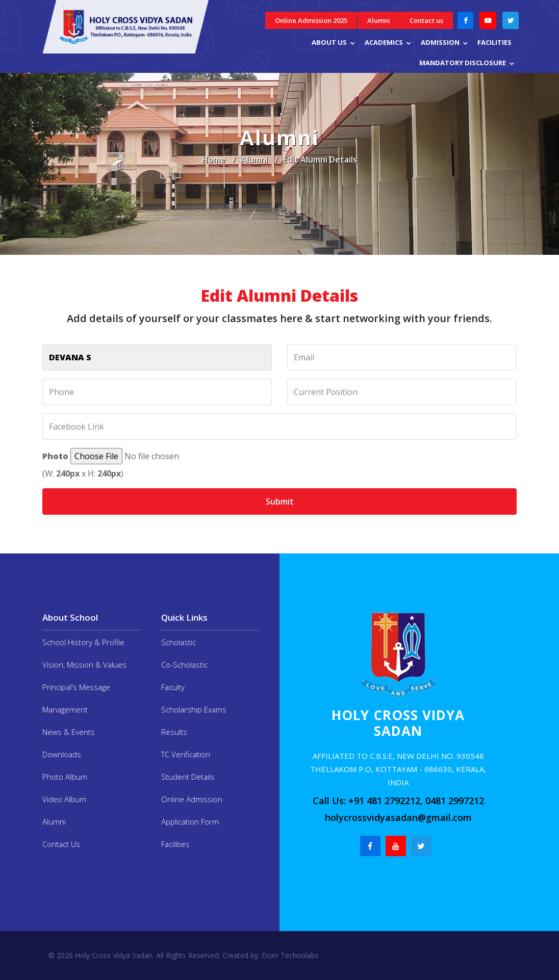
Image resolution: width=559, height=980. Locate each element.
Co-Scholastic (184, 665)
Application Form (190, 822)
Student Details (188, 777)
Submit (280, 501)
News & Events (69, 732)
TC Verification (186, 754)
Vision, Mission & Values (84, 665)
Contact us (426, 20)
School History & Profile (83, 642)
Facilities (494, 42)
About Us (329, 42)
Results (174, 732)
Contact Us (61, 844)
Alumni (379, 20)
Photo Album (65, 777)
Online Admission (192, 799)
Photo (55, 456)
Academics (384, 42)
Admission (440, 42)
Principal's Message (76, 687)
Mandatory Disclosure (463, 63)
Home (214, 160)
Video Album (64, 799)
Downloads (62, 754)
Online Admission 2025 (311, 20)
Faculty (173, 687)
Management (65, 709)
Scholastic (179, 642)
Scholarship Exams (194, 709)
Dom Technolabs (289, 955)
